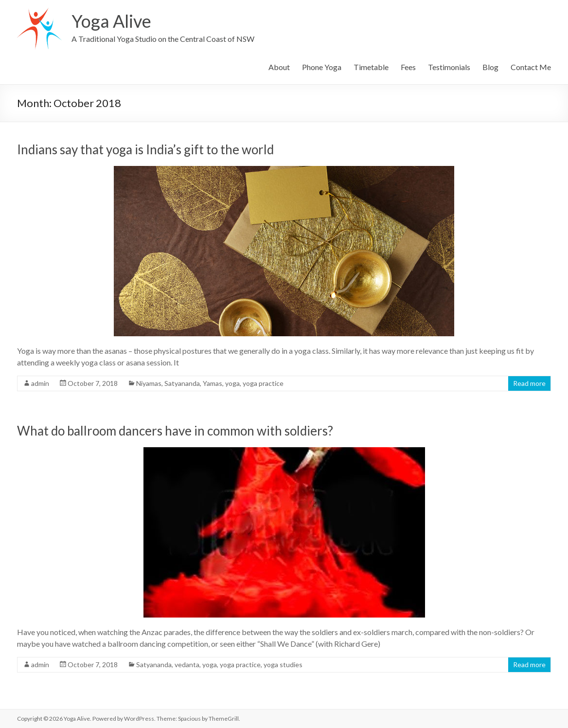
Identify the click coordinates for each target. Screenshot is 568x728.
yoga (232, 383)
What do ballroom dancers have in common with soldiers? (175, 431)
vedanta (187, 664)
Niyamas (149, 383)
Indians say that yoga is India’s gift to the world (145, 149)
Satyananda (182, 383)
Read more (529, 383)
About (279, 67)
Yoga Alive (111, 21)
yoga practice (263, 383)
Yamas (213, 383)
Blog (490, 67)
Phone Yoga (322, 67)
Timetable (371, 67)
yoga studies (283, 664)
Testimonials (449, 67)
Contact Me (531, 67)
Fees (408, 67)
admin (40, 383)
